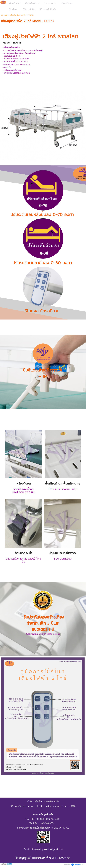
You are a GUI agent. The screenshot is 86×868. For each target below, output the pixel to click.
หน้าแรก (5, 15)
